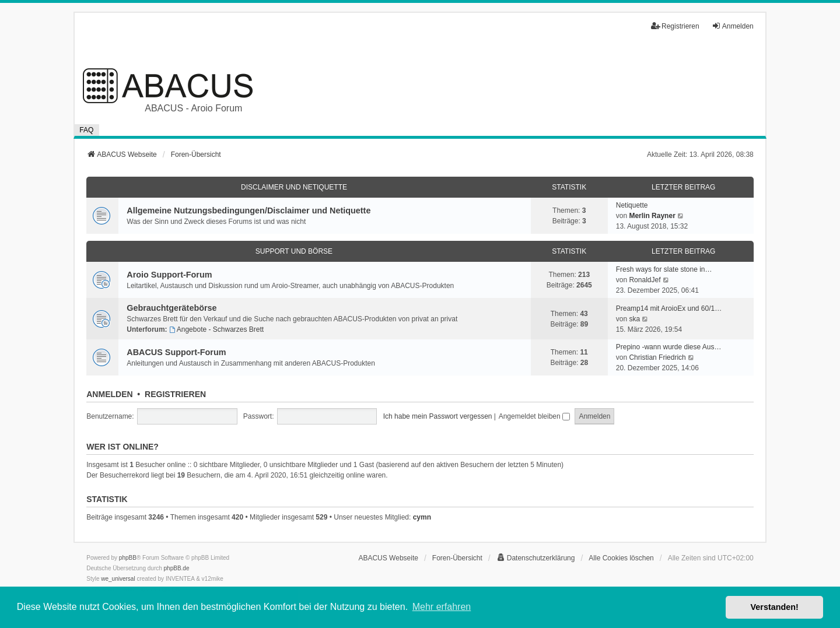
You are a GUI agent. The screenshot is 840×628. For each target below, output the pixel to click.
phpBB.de (177, 568)
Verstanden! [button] (775, 607)
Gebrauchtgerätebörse (171, 308)
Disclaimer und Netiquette (294, 187)
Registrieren (175, 394)
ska (634, 319)
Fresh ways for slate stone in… (664, 269)
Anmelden (109, 394)
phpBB (128, 558)
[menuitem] (536, 558)
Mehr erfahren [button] (442, 607)
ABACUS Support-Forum (176, 352)
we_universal (118, 579)
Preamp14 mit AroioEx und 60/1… (669, 308)
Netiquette (632, 205)
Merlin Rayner (652, 216)
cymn (422, 517)
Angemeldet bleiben (534, 416)
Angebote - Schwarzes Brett (216, 329)
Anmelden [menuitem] (733, 26)
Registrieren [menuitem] (675, 26)
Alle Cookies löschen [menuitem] (621, 558)
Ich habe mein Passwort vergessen (438, 416)
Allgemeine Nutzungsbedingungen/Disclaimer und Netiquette (249, 210)
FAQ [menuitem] (86, 130)
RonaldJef (645, 280)
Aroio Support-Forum (169, 275)
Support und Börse (294, 251)
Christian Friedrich (657, 357)
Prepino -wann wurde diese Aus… (669, 347)
